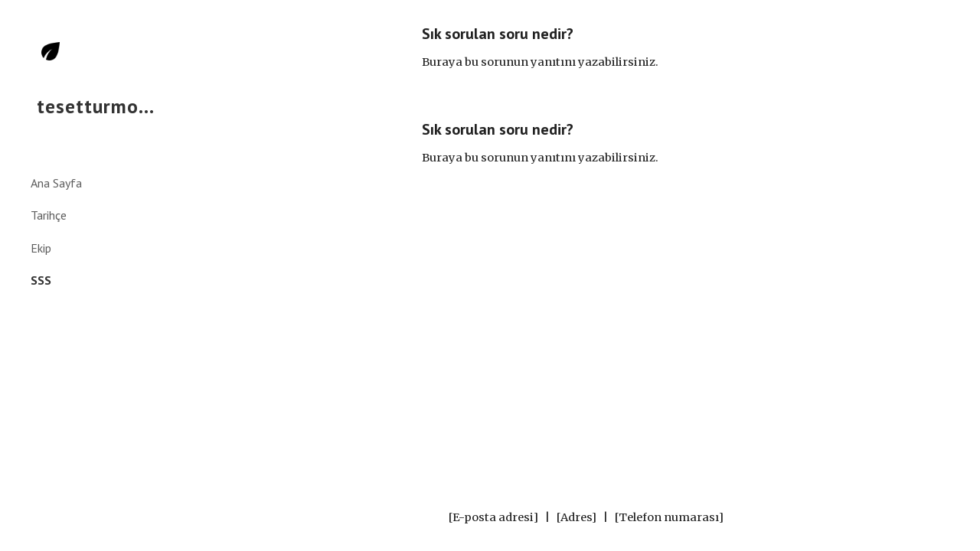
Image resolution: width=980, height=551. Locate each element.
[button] (962, 21)
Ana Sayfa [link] (56, 183)
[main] (586, 48)
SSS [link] (41, 280)
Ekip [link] (41, 248)
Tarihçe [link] (49, 215)
